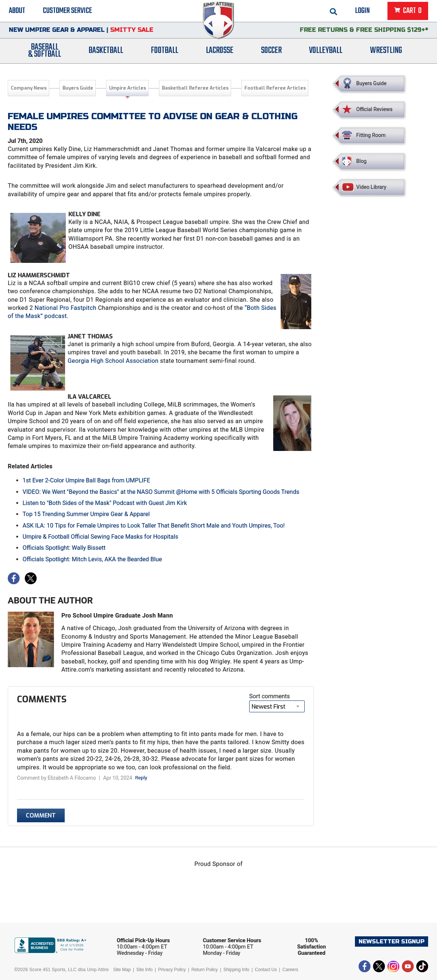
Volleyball (326, 53)
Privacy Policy (172, 970)
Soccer (271, 53)
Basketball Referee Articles (195, 88)
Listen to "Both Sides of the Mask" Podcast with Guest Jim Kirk (105, 503)
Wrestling (386, 53)
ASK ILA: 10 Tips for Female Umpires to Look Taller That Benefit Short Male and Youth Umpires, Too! (154, 526)
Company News (29, 88)
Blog (362, 161)
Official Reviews (375, 109)
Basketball (106, 53)
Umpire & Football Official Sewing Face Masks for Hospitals (100, 537)
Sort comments (270, 696)
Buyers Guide (78, 88)
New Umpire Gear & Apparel (57, 31)
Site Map (122, 970)
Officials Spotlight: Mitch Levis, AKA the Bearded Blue (92, 559)
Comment (41, 815)
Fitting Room (371, 135)
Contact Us (266, 970)
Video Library (371, 187)
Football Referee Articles (275, 88)
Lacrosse (220, 53)
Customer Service (67, 11)
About (17, 11)
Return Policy (205, 970)
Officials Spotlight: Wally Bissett (64, 548)
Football (165, 53)
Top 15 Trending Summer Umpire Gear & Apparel (86, 514)
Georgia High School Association (113, 361)
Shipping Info (236, 970)
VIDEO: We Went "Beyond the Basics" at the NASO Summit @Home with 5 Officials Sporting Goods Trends (161, 492)
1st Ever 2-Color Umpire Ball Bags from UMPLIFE (86, 480)
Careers (290, 970)
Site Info (145, 970)
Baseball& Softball (45, 53)
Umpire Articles (128, 88)
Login (363, 11)
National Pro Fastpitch (66, 308)
